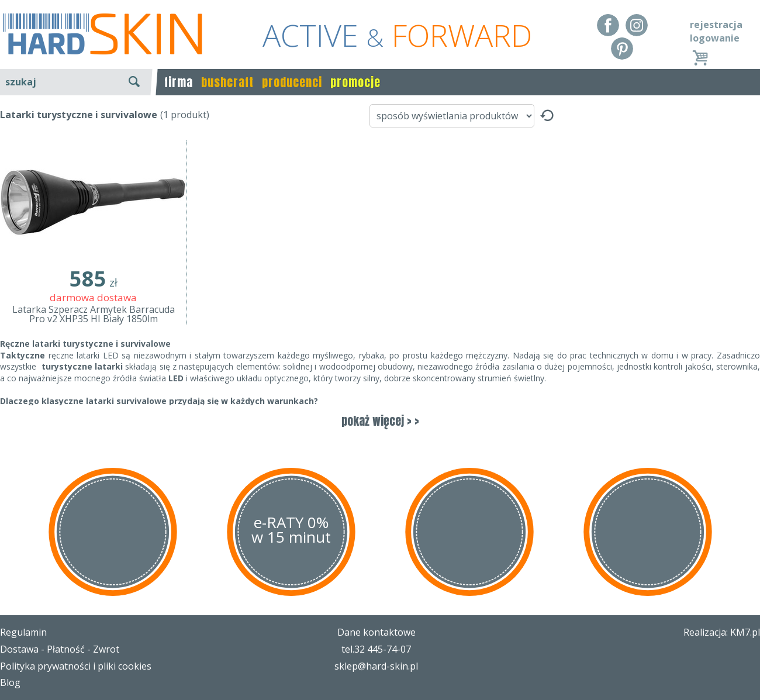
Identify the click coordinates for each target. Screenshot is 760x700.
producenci (292, 82)
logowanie (715, 38)
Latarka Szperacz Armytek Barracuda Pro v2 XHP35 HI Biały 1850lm (94, 314)
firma (179, 82)
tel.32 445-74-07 (376, 649)
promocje (355, 82)
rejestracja (716, 25)
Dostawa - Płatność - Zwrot (60, 649)
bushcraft (227, 82)
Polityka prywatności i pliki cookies (76, 666)
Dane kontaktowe (376, 632)
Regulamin (23, 632)
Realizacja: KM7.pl (722, 632)
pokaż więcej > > (380, 421)
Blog (10, 682)
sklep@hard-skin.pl (376, 666)
